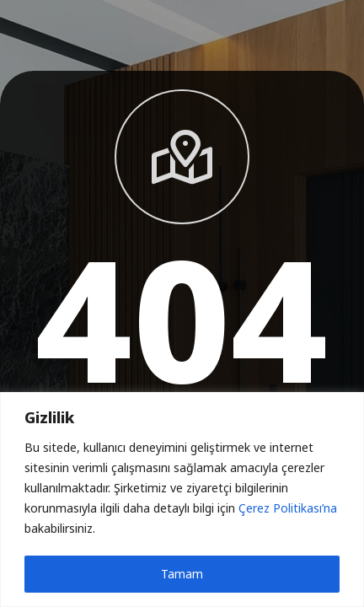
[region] (182, 500)
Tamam (182, 574)
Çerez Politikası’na (288, 508)
